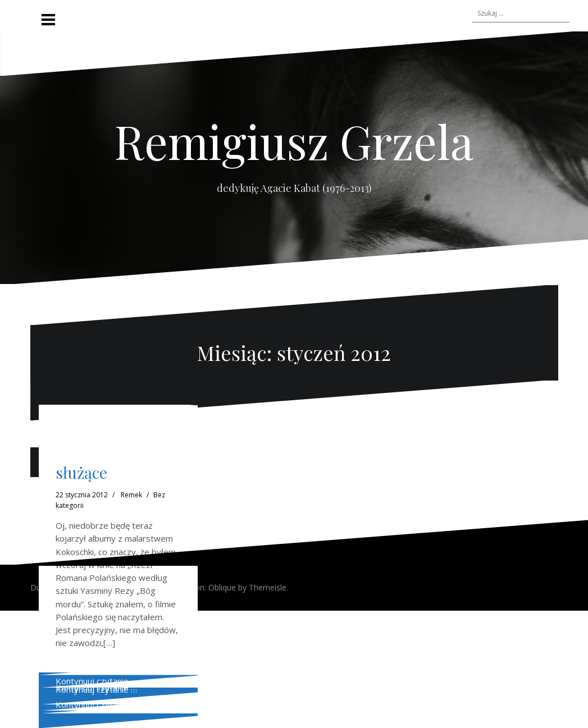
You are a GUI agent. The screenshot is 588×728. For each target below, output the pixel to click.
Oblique (222, 587)
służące (81, 472)
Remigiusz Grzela (294, 141)
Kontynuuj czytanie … (96, 681)
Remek (131, 495)
